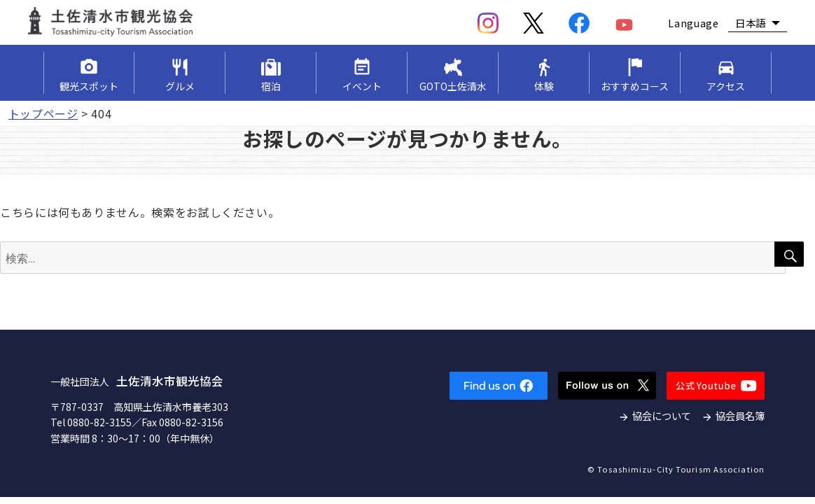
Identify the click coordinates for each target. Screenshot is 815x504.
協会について (662, 415)
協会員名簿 (740, 415)
